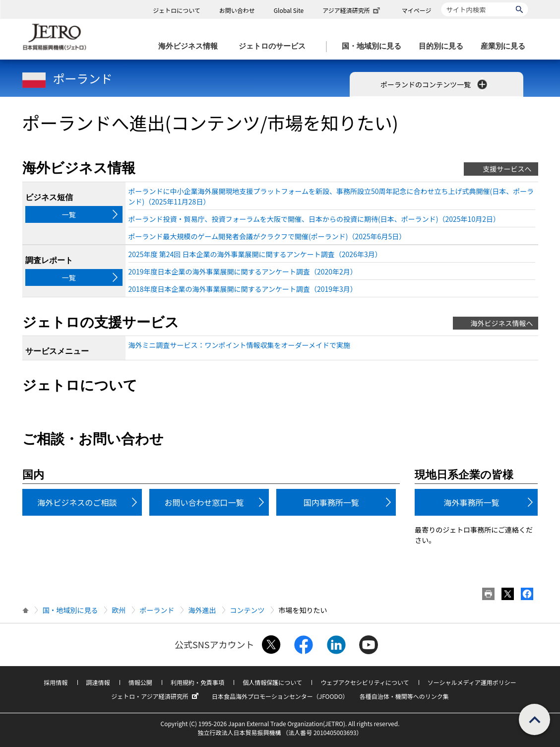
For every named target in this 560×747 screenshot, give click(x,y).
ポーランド (67, 78)
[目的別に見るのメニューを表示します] (444, 46)
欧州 (119, 610)
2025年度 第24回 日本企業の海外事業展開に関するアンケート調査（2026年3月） (255, 254)
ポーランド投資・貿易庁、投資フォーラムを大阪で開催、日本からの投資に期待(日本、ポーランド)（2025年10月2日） (314, 219)
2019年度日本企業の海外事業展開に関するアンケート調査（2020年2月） (243, 272)
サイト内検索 (441, 2)
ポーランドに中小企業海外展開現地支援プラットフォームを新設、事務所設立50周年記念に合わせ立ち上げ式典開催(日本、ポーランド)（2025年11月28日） (331, 196)
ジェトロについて (177, 10)
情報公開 (140, 682)
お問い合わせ (237, 10)
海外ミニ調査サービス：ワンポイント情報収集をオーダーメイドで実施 (239, 345)
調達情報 (98, 682)
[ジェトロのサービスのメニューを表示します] (275, 46)
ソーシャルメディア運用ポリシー (472, 682)
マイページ (417, 10)
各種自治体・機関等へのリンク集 (404, 696)
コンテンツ (248, 610)
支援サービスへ (507, 169)
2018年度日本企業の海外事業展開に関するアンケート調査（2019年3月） (243, 289)
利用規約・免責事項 (197, 682)
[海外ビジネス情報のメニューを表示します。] (191, 46)
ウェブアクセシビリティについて (365, 682)
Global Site (289, 10)
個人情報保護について (272, 682)
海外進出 (202, 610)
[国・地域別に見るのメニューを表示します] (374, 46)
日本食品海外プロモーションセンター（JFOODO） (280, 696)
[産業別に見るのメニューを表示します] (506, 46)
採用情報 (56, 682)
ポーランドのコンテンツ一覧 (435, 84)
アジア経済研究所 (352, 10)
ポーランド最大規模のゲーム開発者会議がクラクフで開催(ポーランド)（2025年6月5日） (267, 236)
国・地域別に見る (70, 610)
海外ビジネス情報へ (502, 323)
